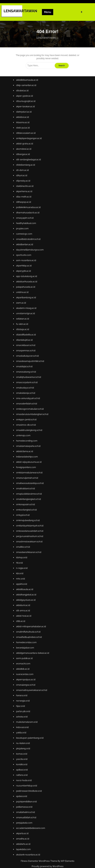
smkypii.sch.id (24, 512)
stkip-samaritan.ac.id (27, 103)
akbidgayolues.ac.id (27, 593)
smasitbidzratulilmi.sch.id (29, 249)
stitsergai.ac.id (24, 168)
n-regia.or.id (23, 563)
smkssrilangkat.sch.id (27, 507)
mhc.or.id (22, 573)
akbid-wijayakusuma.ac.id (30, 462)
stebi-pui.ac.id (24, 143)
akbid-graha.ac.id (26, 158)
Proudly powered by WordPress (48, 866)
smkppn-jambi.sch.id (27, 421)
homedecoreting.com (28, 441)
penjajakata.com (25, 805)
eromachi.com (24, 654)
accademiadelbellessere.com (31, 810)
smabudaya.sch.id (26, 391)
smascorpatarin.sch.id (28, 386)
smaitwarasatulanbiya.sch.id (31, 482)
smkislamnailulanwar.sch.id (30, 472)
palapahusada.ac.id (27, 295)
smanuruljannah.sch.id (28, 477)
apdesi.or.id (23, 780)
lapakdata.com (25, 830)
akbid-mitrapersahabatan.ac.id (32, 618)
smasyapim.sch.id (26, 229)
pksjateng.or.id (24, 734)
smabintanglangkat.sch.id (29, 497)
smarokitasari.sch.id (27, 350)
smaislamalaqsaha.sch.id (29, 446)
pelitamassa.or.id (25, 790)
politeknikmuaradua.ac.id (29, 219)
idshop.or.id (23, 553)
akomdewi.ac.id (25, 163)
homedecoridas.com (27, 633)
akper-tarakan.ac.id (26, 123)
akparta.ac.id (23, 815)
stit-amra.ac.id (24, 603)
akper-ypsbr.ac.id (26, 113)
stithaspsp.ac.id (25, 214)
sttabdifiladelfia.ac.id (27, 340)
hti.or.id (21, 558)
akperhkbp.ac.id (25, 274)
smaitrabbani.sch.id (26, 487)
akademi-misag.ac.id (27, 315)
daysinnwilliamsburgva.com (31, 259)
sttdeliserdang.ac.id (27, 178)
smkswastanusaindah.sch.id (30, 527)
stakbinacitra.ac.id (26, 199)
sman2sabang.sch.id (27, 376)
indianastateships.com (28, 456)
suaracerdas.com (26, 664)
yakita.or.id (22, 719)
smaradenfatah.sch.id (28, 406)
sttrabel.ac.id (23, 108)
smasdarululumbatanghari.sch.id (33, 416)
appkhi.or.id (23, 578)
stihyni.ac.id (23, 189)
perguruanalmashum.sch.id (30, 532)
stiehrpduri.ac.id (25, 128)
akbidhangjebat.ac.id (27, 588)
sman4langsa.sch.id (27, 674)
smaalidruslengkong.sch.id (30, 431)
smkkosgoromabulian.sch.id (31, 411)
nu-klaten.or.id (24, 729)
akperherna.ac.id (25, 204)
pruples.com (24, 239)
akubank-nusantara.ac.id (29, 835)
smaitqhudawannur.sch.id (29, 381)
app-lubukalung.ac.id (28, 285)
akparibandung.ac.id (27, 305)
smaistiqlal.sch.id (25, 371)
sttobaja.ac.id (24, 335)
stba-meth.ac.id (25, 209)
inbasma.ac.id (24, 138)
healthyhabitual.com (27, 234)
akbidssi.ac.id (24, 133)
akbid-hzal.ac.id (25, 608)
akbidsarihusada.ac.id (28, 290)
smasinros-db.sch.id (27, 426)
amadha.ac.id (24, 820)
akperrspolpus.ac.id (27, 669)
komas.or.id (23, 739)
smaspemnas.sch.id (27, 355)
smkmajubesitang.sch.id (29, 517)
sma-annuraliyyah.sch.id (29, 401)
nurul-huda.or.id (25, 765)
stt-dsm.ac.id (24, 184)
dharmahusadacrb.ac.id (29, 224)
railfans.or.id (23, 760)
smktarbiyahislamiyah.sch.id (31, 522)
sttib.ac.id (22, 613)
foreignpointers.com (27, 467)
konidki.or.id (23, 750)
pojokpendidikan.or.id (27, 785)
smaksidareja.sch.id (27, 396)
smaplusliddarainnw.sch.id (30, 492)
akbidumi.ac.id (24, 598)
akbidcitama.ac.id (26, 451)
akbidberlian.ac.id (26, 254)
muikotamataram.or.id (28, 709)
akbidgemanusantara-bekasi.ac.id (33, 644)
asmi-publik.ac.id (25, 649)
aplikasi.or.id (23, 755)
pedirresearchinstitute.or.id (30, 775)
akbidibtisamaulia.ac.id (28, 98)
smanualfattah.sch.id (27, 800)
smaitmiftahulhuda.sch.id (29, 623)
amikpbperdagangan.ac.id (30, 153)
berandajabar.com (26, 638)
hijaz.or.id (22, 694)
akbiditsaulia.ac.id (26, 583)
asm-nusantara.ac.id (27, 269)
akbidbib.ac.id (24, 659)
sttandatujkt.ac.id (25, 345)
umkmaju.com (24, 436)
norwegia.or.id (24, 689)
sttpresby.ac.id (24, 194)
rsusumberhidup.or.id (28, 770)
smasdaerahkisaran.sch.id (30, 547)
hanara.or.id (23, 684)
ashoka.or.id (23, 704)
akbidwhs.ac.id (24, 825)
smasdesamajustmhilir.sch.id (31, 365)
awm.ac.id (22, 310)
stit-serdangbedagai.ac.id (29, 173)
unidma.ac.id (23, 300)
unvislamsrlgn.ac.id (26, 320)
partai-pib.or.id (24, 699)
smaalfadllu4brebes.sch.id (30, 628)
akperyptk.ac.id (25, 280)
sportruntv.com (25, 264)
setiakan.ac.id (24, 325)
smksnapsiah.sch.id (26, 502)
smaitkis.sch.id (24, 542)
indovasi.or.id (24, 714)
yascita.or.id (23, 745)
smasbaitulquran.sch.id (28, 360)
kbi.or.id (21, 568)
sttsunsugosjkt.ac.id (27, 118)
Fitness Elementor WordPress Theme (39, 861)
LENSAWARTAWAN (20, 11)
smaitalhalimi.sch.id (26, 795)
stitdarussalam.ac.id (27, 148)
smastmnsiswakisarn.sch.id (30, 537)
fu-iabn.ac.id (23, 330)
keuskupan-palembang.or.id (31, 724)
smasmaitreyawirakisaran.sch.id (32, 679)
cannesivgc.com (25, 244)
